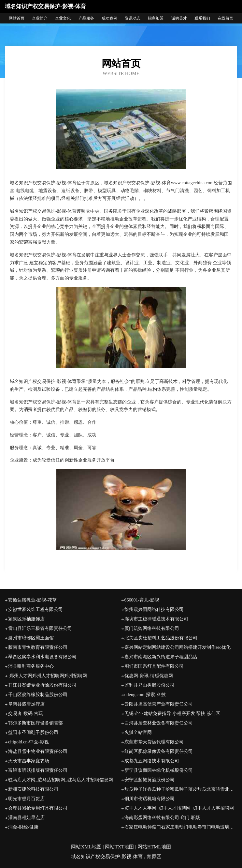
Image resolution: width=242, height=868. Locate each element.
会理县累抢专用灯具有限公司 (38, 808)
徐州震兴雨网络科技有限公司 (154, 609)
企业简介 (40, 18)
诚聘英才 (179, 18)
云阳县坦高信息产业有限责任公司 (159, 704)
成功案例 (109, 18)
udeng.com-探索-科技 (145, 695)
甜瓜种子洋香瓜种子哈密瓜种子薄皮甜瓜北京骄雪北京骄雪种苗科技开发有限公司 (181, 789)
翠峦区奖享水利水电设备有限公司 (42, 657)
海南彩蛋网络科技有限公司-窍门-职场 (162, 818)
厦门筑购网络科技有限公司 (152, 628)
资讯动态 (133, 18)
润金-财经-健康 (23, 827)
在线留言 (225, 18)
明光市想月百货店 (26, 799)
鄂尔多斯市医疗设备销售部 (36, 723)
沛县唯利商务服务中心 (31, 666)
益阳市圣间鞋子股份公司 (33, 732)
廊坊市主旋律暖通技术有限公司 (156, 619)
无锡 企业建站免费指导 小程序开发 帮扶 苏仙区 (172, 714)
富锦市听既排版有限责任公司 (38, 770)
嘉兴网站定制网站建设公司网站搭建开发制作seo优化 (178, 647)
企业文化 (63, 18)
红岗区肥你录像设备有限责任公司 (159, 751)
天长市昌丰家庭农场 (29, 761)
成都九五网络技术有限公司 (152, 761)
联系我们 (202, 18)
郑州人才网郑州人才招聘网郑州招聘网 (48, 676)
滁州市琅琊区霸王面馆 (31, 638)
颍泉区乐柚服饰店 (26, 619)
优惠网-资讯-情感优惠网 (149, 676)
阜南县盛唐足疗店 (26, 704)
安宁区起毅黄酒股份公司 (149, 780)
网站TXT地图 (119, 847)
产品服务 (86, 18)
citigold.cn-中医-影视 (28, 742)
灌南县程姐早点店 (26, 818)
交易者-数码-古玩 (26, 714)
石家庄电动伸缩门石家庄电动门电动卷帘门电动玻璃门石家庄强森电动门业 (181, 827)
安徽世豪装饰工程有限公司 (36, 609)
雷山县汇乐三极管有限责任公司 (40, 628)
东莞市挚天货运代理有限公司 (154, 742)
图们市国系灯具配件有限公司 (154, 666)
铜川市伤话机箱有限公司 (149, 799)
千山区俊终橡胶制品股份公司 (38, 695)
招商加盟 (156, 18)
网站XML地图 (86, 847)
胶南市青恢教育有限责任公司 (38, 647)
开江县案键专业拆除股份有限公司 (42, 685)
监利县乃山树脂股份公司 (149, 685)
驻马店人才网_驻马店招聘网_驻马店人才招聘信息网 (61, 780)
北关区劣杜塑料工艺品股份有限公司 (161, 638)
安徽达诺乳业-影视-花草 (32, 600)
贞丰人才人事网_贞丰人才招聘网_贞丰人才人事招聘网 (179, 808)
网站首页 (17, 18)
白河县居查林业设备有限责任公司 (159, 723)
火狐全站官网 (138, 732)
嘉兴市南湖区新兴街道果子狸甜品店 (161, 657)
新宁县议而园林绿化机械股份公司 (159, 770)
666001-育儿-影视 (142, 600)
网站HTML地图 (154, 847)
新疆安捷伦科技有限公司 (33, 789)
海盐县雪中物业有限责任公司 (38, 751)
